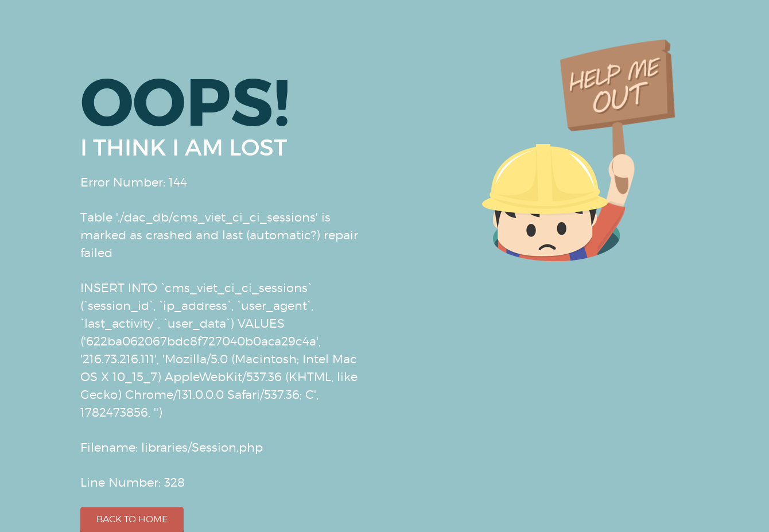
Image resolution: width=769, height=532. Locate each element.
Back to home (132, 519)
